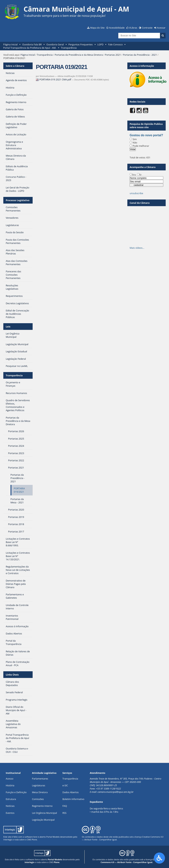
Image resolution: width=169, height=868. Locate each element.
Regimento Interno (42, 806)
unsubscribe (136, 193)
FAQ (65, 806)
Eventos (10, 813)
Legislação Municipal (43, 820)
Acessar (161, 28)
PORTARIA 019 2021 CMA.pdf (54, 79)
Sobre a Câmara (15, 66)
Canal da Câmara (140, 203)
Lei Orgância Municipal (45, 813)
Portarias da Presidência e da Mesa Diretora (79, 55)
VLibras (133, 28)
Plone (34, 840)
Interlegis (8, 840)
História (10, 785)
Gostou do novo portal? (146, 135)
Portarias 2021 (113, 55)
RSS (65, 813)
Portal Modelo (53, 837)
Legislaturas (39, 785)
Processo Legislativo (18, 200)
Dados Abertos (71, 792)
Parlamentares (40, 779)
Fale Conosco (115, 44)
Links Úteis (12, 675)
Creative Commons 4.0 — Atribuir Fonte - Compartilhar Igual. (131, 861)
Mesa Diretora (40, 792)
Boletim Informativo (73, 799)
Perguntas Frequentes (80, 44)
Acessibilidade (117, 28)
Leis (8, 327)
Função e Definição (16, 792)
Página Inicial (11, 44)
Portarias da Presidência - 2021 (140, 55)
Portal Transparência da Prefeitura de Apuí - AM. (30, 48)
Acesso (9, 779)
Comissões (38, 799)
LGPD (100, 44)
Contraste (147, 28)
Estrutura (11, 799)
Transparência (69, 48)
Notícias (10, 806)
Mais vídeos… (137, 248)
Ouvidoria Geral (55, 44)
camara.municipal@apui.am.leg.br (116, 792)
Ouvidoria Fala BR (32, 44)
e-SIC (65, 785)
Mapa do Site (97, 28)
